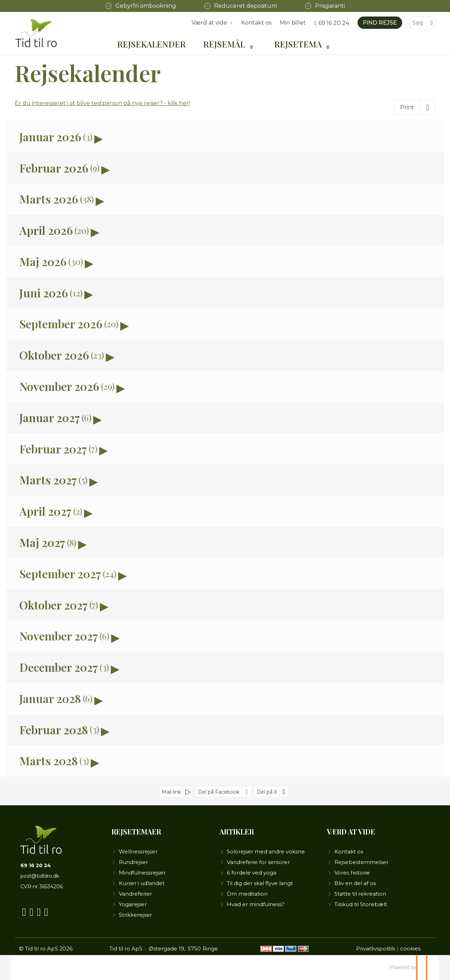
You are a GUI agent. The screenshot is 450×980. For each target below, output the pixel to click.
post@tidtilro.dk (40, 876)
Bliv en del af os (355, 883)
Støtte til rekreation (360, 894)
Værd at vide (351, 831)
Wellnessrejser (138, 852)
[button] (225, 137)
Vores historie (352, 873)
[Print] (415, 107)
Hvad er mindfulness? (256, 904)
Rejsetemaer (136, 831)
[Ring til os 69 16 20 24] (332, 23)
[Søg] (418, 23)
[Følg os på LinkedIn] (46, 911)
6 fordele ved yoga (252, 873)
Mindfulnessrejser (142, 873)
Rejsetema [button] (299, 44)
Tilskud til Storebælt (361, 904)
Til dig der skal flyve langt (260, 883)
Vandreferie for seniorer (258, 862)
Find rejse (380, 23)
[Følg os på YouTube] (31, 911)
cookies (410, 949)
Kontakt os (256, 23)
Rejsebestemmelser (361, 862)
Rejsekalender (151, 44)
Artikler (237, 831)
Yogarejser (133, 904)
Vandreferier (135, 894)
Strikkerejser (135, 915)
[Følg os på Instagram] (39, 911)
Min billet (293, 23)
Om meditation (247, 894)
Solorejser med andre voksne (266, 852)
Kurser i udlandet (142, 883)
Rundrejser (133, 862)
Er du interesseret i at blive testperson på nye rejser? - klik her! (102, 103)
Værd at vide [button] (209, 23)
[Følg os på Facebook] (24, 911)
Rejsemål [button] (225, 44)
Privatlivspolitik (376, 949)
